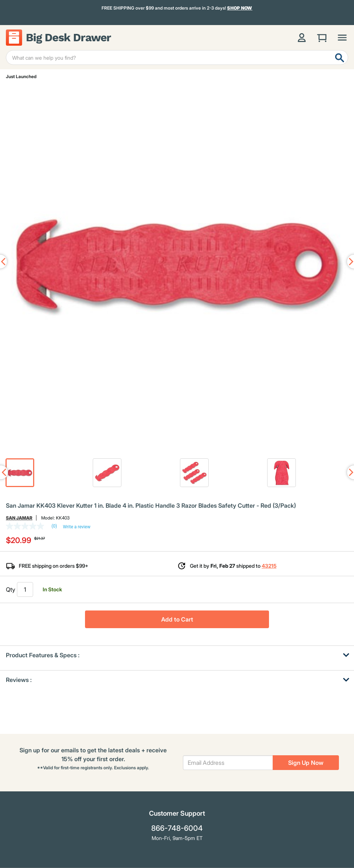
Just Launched (21, 76)
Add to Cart (177, 619)
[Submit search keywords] (340, 57)
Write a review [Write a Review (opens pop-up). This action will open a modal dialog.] (77, 527)
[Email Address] (228, 763)
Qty (10, 589)
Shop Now (240, 8)
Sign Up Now (306, 763)
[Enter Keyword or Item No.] (177, 57)
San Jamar (19, 518)
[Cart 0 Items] (322, 38)
